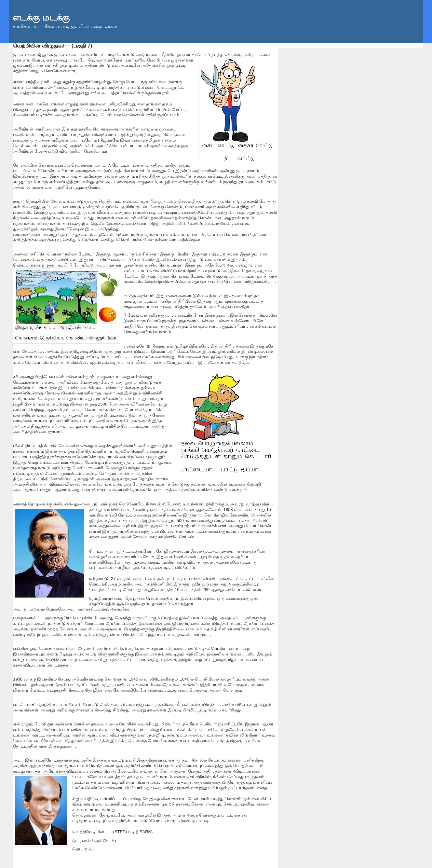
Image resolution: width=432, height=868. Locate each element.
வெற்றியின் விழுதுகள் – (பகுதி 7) (53, 46)
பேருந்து (114, 468)
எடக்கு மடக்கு (41, 18)
